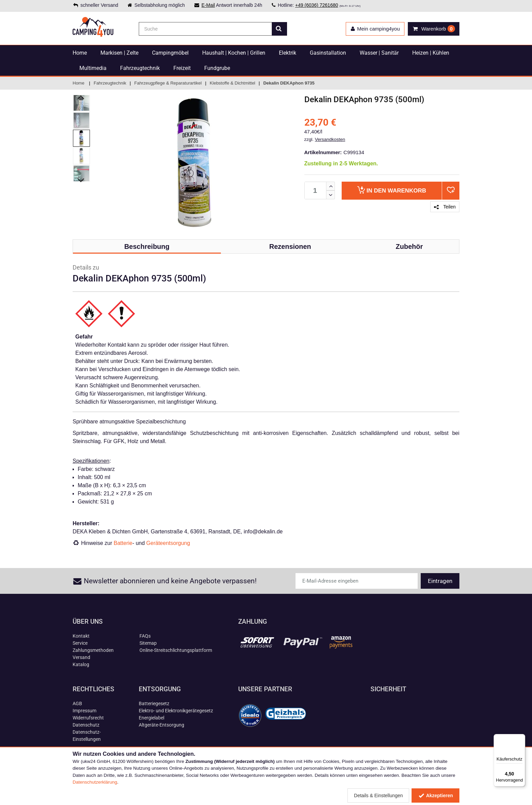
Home (80, 53)
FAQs (145, 636)
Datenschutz (86, 725)
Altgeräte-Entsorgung (161, 725)
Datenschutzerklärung (95, 782)
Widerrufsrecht (88, 718)
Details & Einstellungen (378, 795)
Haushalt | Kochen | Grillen (234, 53)
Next (81, 180)
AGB (77, 703)
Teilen (445, 207)
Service (80, 643)
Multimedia (93, 68)
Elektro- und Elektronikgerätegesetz (176, 711)
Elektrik (288, 53)
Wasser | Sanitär (379, 53)
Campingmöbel (170, 53)
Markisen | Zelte (119, 53)
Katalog (81, 664)
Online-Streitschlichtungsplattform (176, 650)
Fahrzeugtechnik (140, 68)
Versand (81, 657)
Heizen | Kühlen (431, 53)
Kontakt (81, 636)
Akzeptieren (435, 795)
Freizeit (182, 68)
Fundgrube (217, 68)
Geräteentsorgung (168, 543)
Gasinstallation (328, 53)
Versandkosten (330, 139)
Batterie (123, 543)
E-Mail (208, 5)
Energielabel (151, 718)
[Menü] (521, 738)
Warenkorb (392, 190)
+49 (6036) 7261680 (317, 5)
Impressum (84, 711)
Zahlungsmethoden (93, 650)
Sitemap (148, 643)
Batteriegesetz (154, 703)
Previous (81, 97)
